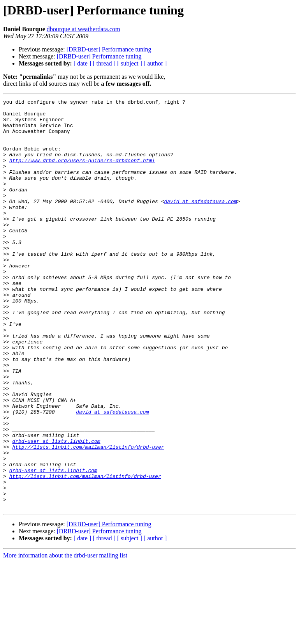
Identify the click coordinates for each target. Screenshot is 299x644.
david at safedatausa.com (200, 222)
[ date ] (82, 63)
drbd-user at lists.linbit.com (56, 510)
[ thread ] (104, 63)
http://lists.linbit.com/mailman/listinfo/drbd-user (88, 517)
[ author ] (155, 63)
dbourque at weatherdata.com (84, 29)
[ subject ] (130, 63)
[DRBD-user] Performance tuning (109, 49)
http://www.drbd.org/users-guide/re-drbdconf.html (82, 173)
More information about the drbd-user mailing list (65, 637)
